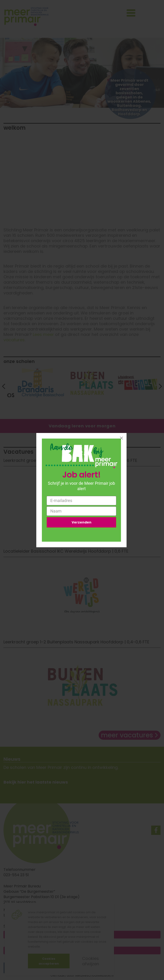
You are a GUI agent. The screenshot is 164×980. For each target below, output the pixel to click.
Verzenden (82, 522)
